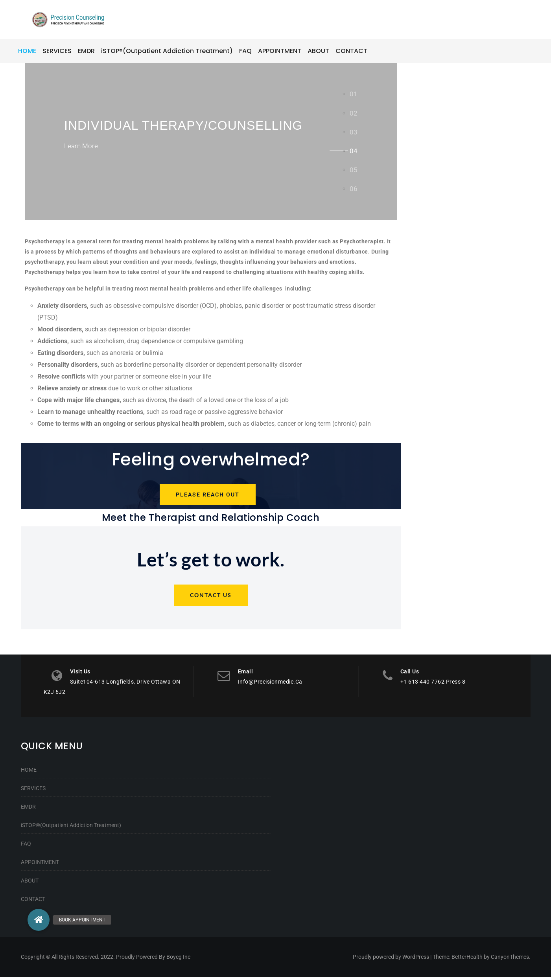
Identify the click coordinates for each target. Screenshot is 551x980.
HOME (29, 773)
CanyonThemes (510, 960)
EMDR (28, 810)
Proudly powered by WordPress (391, 960)
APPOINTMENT (40, 865)
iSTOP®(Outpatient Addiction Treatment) (71, 828)
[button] (39, 920)
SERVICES (33, 791)
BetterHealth (467, 960)
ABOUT (30, 884)
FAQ (26, 847)
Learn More (82, 149)
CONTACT (33, 902)
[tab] (354, 94)
